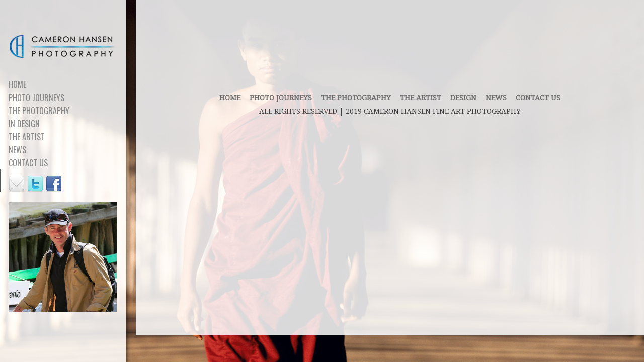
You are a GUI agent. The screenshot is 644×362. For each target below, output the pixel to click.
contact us (538, 98)
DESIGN (463, 98)
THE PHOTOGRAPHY (356, 98)
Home (230, 98)
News (496, 98)
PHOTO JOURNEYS (281, 98)
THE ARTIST (421, 98)
